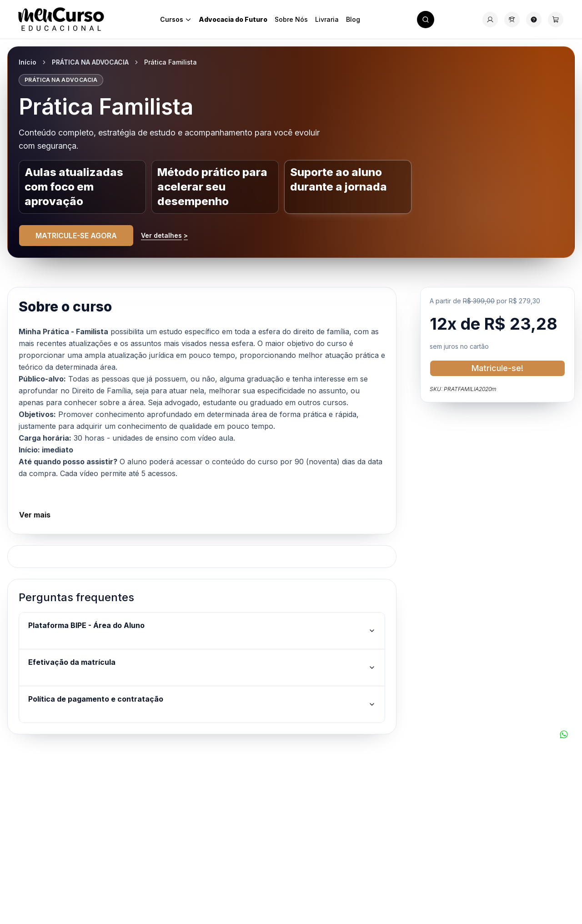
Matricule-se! (497, 368)
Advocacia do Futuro (233, 19)
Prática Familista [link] (171, 62)
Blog (353, 19)
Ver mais (35, 515)
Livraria (327, 19)
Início (28, 62)
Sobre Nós (291, 19)
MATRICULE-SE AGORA (76, 236)
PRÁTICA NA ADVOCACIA (90, 62)
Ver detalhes (164, 236)
